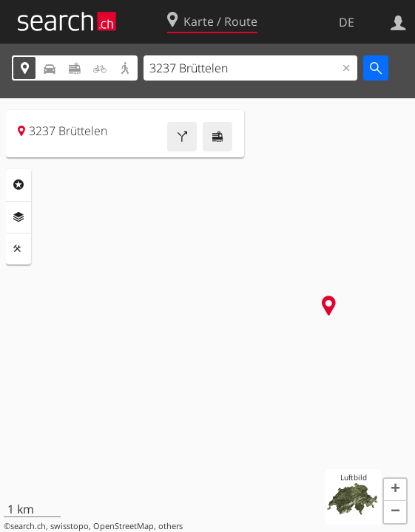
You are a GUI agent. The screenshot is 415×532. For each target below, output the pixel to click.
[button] (395, 490)
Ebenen (18, 217)
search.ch (28, 526)
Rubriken (18, 185)
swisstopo (70, 526)
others (171, 526)
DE (347, 22)
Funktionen (18, 249)
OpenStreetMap (124, 526)
